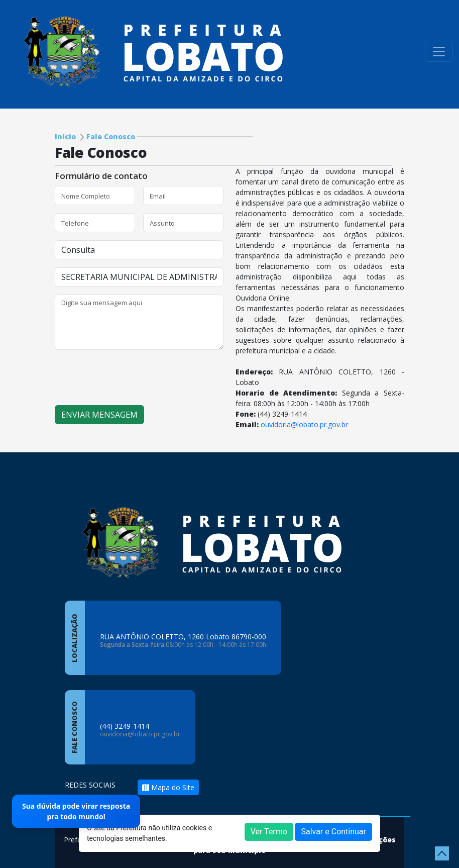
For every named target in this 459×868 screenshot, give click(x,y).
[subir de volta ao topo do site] (442, 853)
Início (65, 136)
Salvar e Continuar (333, 832)
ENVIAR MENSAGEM (99, 415)
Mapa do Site (168, 787)
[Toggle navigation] (439, 52)
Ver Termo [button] (269, 832)
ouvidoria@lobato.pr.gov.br (304, 424)
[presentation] (131, 377)
